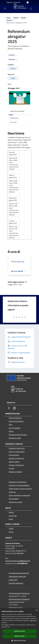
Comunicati (13, 516)
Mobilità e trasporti (15, 472)
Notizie (23, 18)
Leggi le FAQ (13, 580)
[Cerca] (31, 9)
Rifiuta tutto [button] (19, 636)
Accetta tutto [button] (19, 631)
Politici (11, 431)
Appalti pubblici (14, 462)
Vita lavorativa (14, 455)
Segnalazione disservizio (17, 576)
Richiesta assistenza (16, 583)
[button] (20, 641)
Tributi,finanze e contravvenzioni (20, 489)
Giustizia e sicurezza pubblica (19, 485)
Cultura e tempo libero (17, 452)
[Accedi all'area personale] (28, 2)
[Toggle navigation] (5, 9)
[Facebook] (9, 408)
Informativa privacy (16, 608)
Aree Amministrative (16, 421)
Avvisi (11, 519)
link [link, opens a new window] (9, 627)
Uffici (11, 425)
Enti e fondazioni (15, 428)
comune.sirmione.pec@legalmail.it (18, 561)
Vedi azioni (13, 60)
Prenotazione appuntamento (19, 573)
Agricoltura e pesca (15, 502)
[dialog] (19, 626)
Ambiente (12, 492)
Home (9, 18)
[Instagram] (14, 408)
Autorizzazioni (14, 499)
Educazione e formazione (18, 482)
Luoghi (11, 528)
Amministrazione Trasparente (19, 593)
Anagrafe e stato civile (17, 448)
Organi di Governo (15, 418)
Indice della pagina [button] (17, 111)
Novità (16, 18)
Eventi (11, 532)
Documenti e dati (15, 438)
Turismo (12, 468)
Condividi (13, 55)
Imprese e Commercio (16, 458)
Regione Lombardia (13, 2)
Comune (9, 20)
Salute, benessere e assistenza (20, 495)
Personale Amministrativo (18, 435)
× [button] (37, 610)
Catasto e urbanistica (16, 465)
